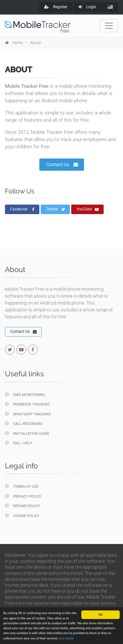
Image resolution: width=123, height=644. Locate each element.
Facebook (22, 210)
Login (87, 7)
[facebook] (33, 350)
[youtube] (21, 350)
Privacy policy (23, 496)
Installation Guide (27, 433)
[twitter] (10, 350)
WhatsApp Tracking (28, 414)
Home (17, 43)
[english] (110, 7)
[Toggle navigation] (109, 26)
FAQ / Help (19, 443)
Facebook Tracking (27, 404)
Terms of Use (22, 486)
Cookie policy (22, 516)
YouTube (88, 210)
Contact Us (62, 164)
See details (66, 638)
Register (56, 7)
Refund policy (22, 506)
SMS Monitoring (25, 395)
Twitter (55, 210)
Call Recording (24, 423)
